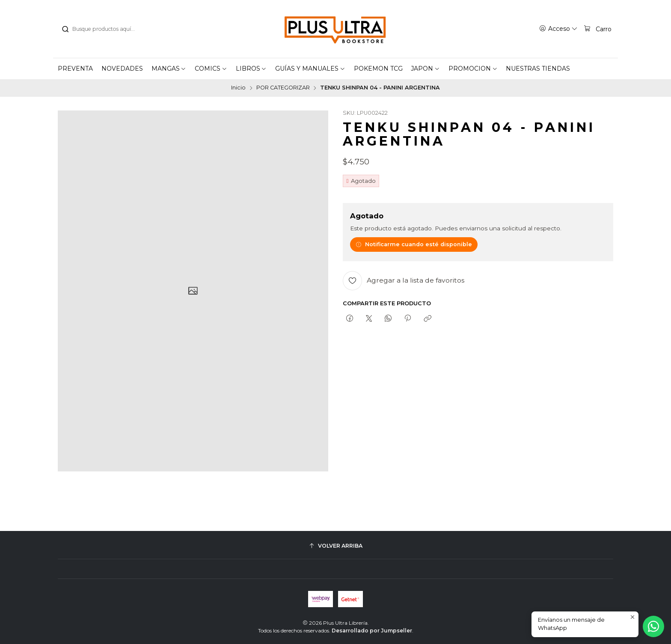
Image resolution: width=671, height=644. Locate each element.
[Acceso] (558, 29)
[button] (169, 69)
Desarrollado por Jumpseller (372, 631)
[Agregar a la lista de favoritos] (404, 281)
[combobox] (105, 29)
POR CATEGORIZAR (283, 88)
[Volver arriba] (335, 546)
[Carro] (597, 29)
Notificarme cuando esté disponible (414, 244)
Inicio (238, 88)
